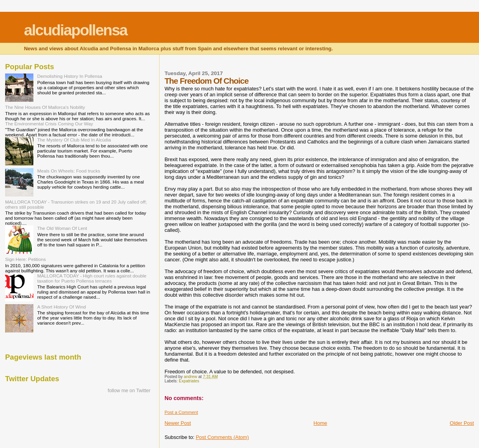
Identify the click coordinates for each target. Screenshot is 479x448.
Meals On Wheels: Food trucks (69, 171)
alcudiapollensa (76, 30)
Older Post (462, 423)
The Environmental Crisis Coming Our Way (49, 124)
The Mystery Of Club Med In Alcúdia (74, 140)
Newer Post (178, 423)
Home (320, 423)
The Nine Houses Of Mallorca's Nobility (45, 107)
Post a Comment (181, 412)
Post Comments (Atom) (222, 437)
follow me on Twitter (129, 391)
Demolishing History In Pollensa (70, 76)
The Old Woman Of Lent (62, 228)
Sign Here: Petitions (26, 259)
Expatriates (189, 381)
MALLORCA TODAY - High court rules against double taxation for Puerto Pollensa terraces (92, 278)
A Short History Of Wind (62, 307)
